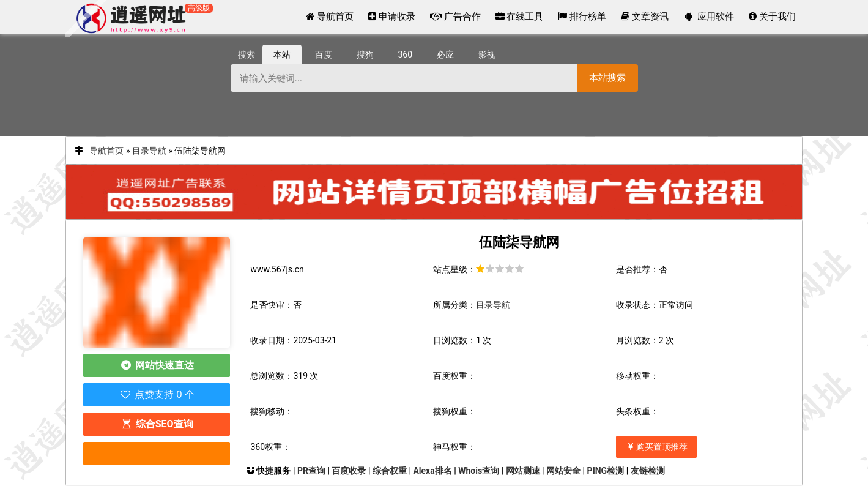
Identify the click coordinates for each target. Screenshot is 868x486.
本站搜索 (607, 77)
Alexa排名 (432, 471)
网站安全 (563, 471)
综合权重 (390, 471)
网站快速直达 (157, 365)
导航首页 (106, 151)
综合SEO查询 (157, 424)
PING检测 (606, 471)
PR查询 (311, 471)
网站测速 (523, 471)
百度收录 (349, 471)
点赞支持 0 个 (157, 394)
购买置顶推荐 (656, 447)
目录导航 (149, 151)
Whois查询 (479, 471)
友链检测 (648, 471)
